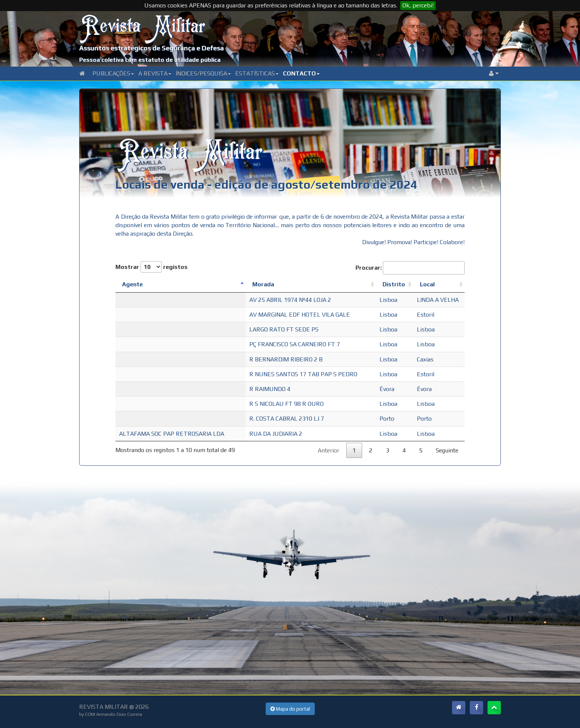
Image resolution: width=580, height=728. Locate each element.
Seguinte (447, 450)
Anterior (328, 450)
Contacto (301, 73)
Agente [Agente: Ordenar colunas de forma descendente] (132, 284)
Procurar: (410, 268)
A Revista (155, 73)
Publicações (113, 73)
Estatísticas (257, 73)
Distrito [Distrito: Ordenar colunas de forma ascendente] (394, 284)
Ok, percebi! (418, 5)
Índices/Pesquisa (203, 73)
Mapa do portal (290, 709)
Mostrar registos (151, 267)
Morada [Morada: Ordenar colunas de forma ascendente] (263, 284)
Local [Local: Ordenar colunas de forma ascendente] (427, 284)
